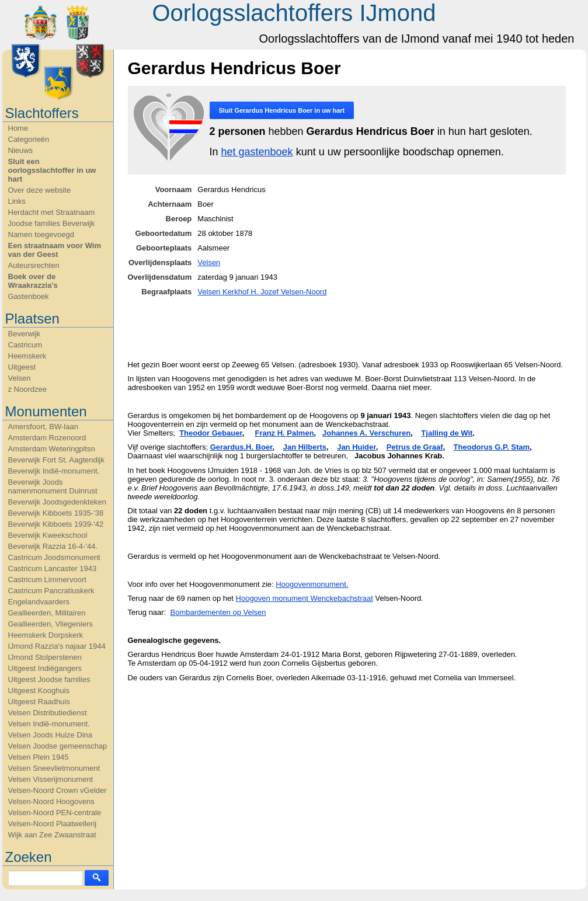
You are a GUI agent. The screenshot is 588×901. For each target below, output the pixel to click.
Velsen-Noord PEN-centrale (55, 813)
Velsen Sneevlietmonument (54, 768)
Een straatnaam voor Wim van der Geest (55, 250)
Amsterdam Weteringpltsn (52, 449)
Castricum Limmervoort (47, 580)
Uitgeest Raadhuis (39, 702)
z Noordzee (27, 389)
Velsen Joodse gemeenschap (58, 746)
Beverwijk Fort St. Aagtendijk (56, 460)
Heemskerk (27, 356)
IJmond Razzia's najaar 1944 (57, 646)
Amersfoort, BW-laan (43, 427)
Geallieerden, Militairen (47, 613)
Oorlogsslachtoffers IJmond (294, 13)
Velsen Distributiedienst (48, 713)
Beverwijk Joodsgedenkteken (57, 502)
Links (17, 201)
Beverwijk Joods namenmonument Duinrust (53, 486)
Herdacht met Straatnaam (52, 212)
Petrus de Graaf (415, 447)
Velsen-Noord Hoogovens (51, 801)
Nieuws (21, 150)
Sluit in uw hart (282, 110)
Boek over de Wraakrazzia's (33, 281)
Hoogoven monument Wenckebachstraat (305, 598)
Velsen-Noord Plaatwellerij (53, 824)
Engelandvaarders (39, 602)
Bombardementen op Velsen (218, 612)
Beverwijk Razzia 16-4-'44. (53, 546)
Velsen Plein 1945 (39, 757)
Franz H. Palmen (284, 433)
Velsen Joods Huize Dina (51, 735)
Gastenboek (29, 296)
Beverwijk (25, 334)
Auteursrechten (34, 265)
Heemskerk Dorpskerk (46, 635)
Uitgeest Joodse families (49, 679)
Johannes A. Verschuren (366, 433)
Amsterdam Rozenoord (47, 438)
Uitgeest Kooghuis (39, 690)
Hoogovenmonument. (312, 584)
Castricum (25, 345)
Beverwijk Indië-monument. (54, 471)
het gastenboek (257, 152)
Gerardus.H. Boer (241, 447)
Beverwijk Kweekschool (48, 535)
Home (18, 128)
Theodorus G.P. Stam (492, 447)
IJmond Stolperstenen (45, 657)
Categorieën (29, 139)
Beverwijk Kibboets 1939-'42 (56, 524)
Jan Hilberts (305, 447)
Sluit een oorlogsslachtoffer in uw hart (52, 170)
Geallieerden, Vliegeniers (51, 624)
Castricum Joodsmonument (54, 557)
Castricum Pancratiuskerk (51, 591)
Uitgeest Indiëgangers (45, 668)
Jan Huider (356, 447)
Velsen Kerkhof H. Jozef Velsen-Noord (262, 292)
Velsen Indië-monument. (49, 724)
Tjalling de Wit (447, 433)
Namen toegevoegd (41, 234)
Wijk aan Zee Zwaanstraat (52, 835)
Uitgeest (22, 367)
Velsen (20, 378)
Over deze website (40, 190)
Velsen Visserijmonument (51, 779)
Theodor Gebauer (211, 433)
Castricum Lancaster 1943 (53, 568)
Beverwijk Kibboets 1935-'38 (56, 513)
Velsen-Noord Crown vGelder (58, 790)
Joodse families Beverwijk (52, 223)
